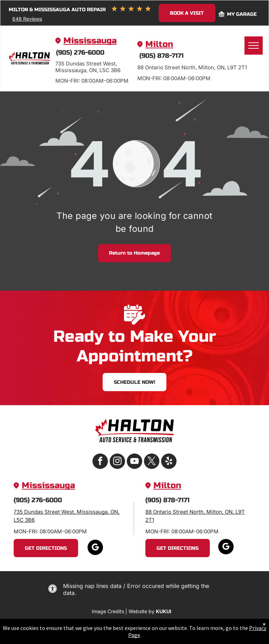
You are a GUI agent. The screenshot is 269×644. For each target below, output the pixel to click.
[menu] (254, 46)
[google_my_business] (95, 548)
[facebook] (100, 462)
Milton (159, 44)
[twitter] (152, 462)
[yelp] (169, 462)
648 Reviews (27, 19)
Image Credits (108, 611)
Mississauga (90, 41)
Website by (142, 611)
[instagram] (117, 462)
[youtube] (134, 462)
